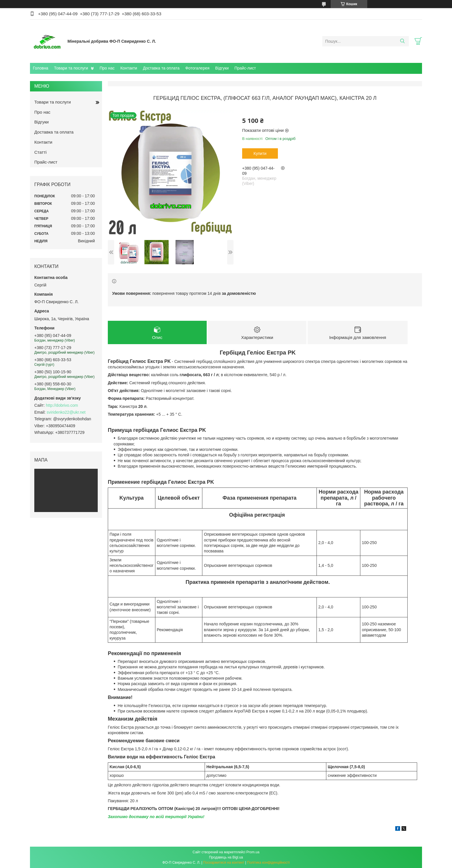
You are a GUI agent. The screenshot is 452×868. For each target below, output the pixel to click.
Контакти (129, 68)
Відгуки (222, 68)
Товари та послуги (71, 68)
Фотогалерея (197, 68)
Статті (41, 152)
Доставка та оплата (161, 68)
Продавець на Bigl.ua (226, 857)
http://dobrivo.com (62, 405)
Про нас (107, 68)
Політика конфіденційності (268, 863)
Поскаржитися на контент (224, 863)
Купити (260, 153)
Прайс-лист (245, 68)
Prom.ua (253, 852)
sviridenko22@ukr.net (66, 412)
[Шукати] (402, 41)
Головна (41, 68)
